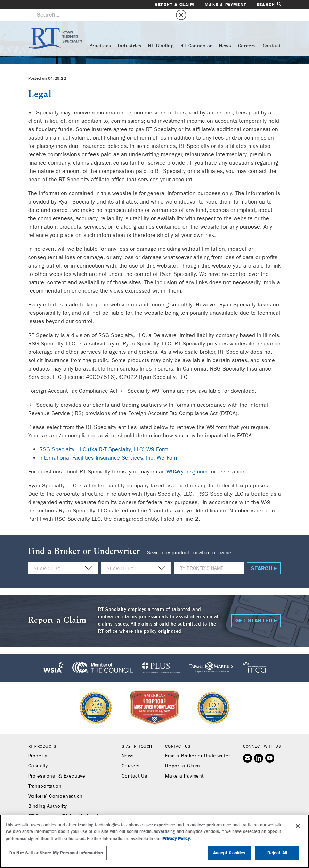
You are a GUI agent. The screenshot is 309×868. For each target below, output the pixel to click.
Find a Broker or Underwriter (197, 744)
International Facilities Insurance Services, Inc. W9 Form (109, 445)
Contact (272, 34)
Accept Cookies (229, 853)
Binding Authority (48, 794)
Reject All (277, 853)
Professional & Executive (57, 764)
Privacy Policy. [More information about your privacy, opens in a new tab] (177, 839)
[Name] (209, 556)
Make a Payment (225, 5)
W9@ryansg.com (187, 459)
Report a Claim (174, 5)
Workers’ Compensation (55, 784)
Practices (100, 34)
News (225, 34)
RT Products (42, 734)
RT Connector (196, 34)
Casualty (38, 754)
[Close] (298, 826)
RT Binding (161, 34)
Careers (247, 34)
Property (38, 744)
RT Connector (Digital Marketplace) (68, 804)
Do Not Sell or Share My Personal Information (56, 853)
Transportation (45, 774)
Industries (129, 34)
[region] (154, 841)
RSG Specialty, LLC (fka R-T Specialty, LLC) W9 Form (104, 437)
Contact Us (134, 764)
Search (269, 4)
